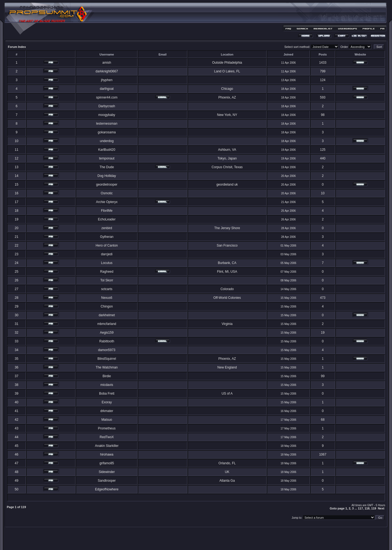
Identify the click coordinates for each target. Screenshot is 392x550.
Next (381, 508)
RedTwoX (107, 437)
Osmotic (107, 193)
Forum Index (17, 47)
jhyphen (107, 80)
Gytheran (107, 237)
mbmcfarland (107, 324)
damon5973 (107, 350)
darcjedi (107, 254)
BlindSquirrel (107, 359)
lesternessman (107, 124)
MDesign (215, 541)
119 (374, 508)
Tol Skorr (107, 280)
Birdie (107, 376)
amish (107, 63)
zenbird (107, 228)
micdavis (107, 385)
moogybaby (107, 115)
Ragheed (107, 272)
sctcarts (107, 289)
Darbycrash (107, 106)
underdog (107, 141)
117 (360, 508)
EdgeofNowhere (107, 489)
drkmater (107, 411)
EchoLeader (107, 219)
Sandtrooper (107, 481)
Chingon (107, 306)
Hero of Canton (107, 245)
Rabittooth (107, 341)
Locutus (107, 263)
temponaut (107, 158)
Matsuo (107, 420)
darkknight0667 (107, 71)
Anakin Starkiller (107, 446)
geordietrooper (107, 185)
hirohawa (107, 454)
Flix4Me (107, 211)
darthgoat (107, 89)
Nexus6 (107, 298)
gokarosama (107, 132)
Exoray (107, 402)
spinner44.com (107, 97)
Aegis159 (107, 333)
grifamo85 (107, 463)
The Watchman (107, 367)
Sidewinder (107, 472)
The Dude (107, 167)
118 (367, 508)
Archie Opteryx (107, 202)
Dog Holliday (107, 176)
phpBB (186, 538)
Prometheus (107, 428)
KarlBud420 (107, 150)
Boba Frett (107, 394)
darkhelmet (107, 315)
